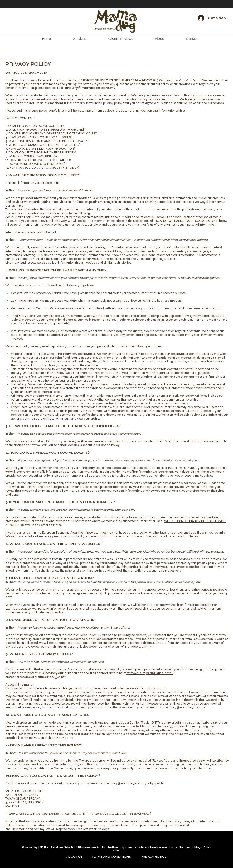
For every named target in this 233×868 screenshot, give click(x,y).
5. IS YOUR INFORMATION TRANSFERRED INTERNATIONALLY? (47, 141)
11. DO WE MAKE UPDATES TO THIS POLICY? (35, 164)
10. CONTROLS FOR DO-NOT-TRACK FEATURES (38, 160)
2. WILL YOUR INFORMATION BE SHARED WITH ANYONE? (45, 130)
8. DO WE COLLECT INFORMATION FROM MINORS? (41, 153)
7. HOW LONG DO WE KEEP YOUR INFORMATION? (41, 149)
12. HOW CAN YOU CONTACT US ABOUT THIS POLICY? (43, 168)
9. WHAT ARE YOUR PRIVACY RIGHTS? (31, 156)
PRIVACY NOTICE (154, 857)
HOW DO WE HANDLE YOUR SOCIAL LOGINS (186, 221)
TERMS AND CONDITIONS (112, 857)
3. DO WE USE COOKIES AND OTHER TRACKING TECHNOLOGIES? (51, 134)
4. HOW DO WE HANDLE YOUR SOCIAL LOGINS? (39, 137)
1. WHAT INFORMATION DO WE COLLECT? (35, 126)
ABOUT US (74, 857)
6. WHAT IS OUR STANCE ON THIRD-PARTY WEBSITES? (43, 145)
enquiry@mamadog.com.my (90, 88)
